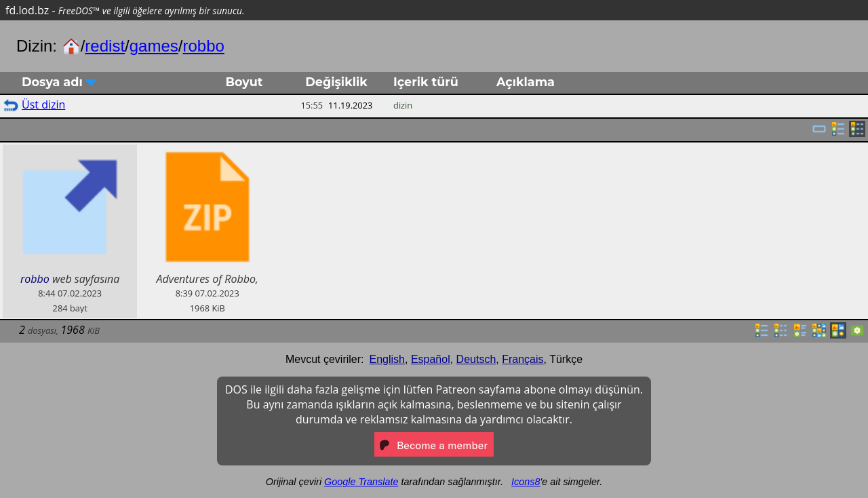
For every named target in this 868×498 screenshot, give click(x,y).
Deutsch (476, 359)
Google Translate (361, 482)
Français (522, 359)
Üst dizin (43, 104)
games (154, 46)
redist (105, 46)
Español (431, 359)
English (387, 359)
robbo (203, 46)
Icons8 (526, 482)
